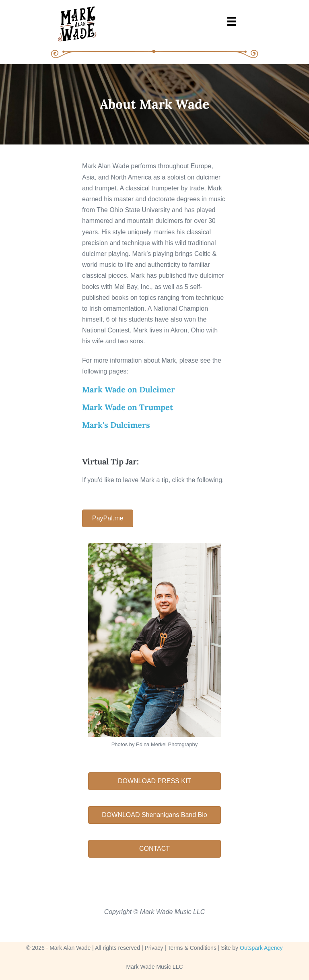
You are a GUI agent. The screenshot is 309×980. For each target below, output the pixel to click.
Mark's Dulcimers (116, 425)
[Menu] (232, 21)
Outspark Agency (261, 948)
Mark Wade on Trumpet (128, 407)
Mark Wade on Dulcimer (129, 389)
